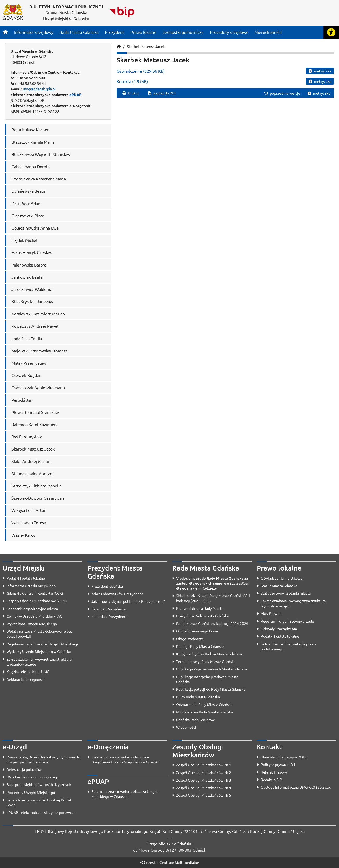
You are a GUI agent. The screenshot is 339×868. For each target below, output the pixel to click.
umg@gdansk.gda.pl (39, 89)
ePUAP (75, 94)
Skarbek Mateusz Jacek (146, 46)
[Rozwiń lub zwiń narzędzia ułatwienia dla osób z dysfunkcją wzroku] (331, 32)
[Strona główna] (5, 32)
